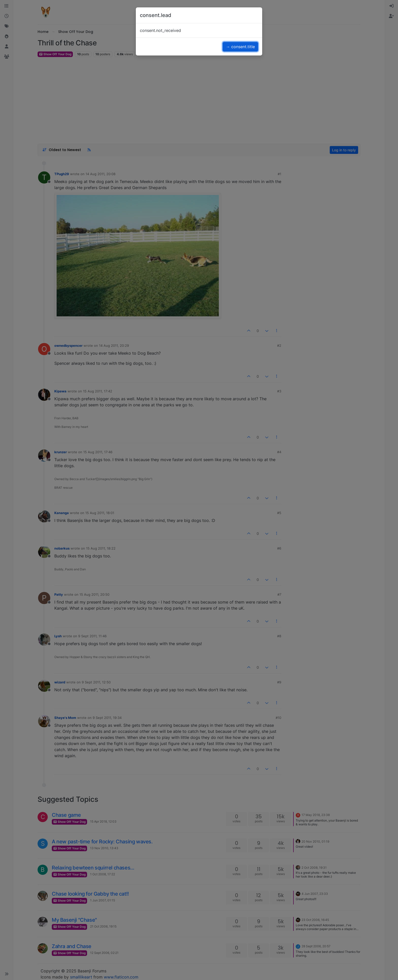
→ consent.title (240, 47)
